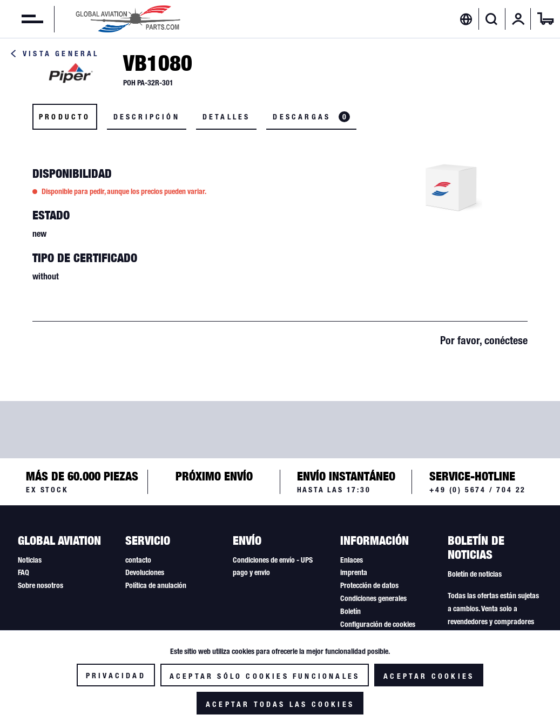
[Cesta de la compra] (545, 19)
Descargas (311, 117)
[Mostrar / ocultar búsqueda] (492, 19)
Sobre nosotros (41, 585)
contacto (138, 560)
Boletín (350, 611)
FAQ (23, 572)
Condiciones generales (373, 598)
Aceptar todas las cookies (280, 704)
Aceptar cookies (429, 676)
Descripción (147, 117)
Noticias (30, 560)
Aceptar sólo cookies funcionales (265, 676)
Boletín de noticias (475, 574)
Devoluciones (145, 572)
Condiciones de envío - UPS (273, 560)
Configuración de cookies (378, 624)
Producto (65, 117)
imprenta (354, 572)
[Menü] (22, 19)
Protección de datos (369, 585)
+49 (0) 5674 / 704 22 (478, 490)
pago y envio (251, 572)
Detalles (227, 117)
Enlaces (352, 560)
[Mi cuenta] (518, 19)
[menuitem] (22, 19)
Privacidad (116, 676)
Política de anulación (156, 585)
